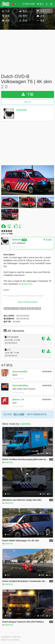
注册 (22, 414)
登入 (16, 414)
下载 (28, 94)
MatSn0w (17, 240)
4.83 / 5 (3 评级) (7, 234)
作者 (24, 240)
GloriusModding (20, 385)
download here (26, 284)
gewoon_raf (18, 399)
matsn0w (22, 110)
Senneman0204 (20, 372)
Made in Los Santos (10, 640)
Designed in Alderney (11, 637)
